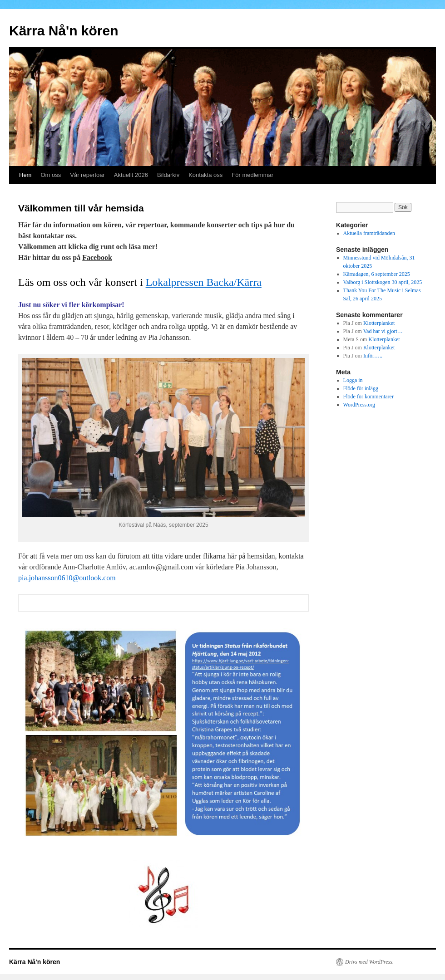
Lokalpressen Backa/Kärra (204, 282)
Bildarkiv (168, 175)
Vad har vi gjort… (383, 331)
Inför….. (373, 356)
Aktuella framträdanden (369, 233)
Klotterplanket (379, 323)
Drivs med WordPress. (369, 962)
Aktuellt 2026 (131, 175)
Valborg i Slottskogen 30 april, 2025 (383, 282)
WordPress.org (359, 405)
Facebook (97, 257)
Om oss (51, 175)
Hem (25, 175)
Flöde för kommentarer (368, 397)
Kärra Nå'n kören (64, 31)
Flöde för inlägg (361, 388)
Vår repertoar (87, 175)
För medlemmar (252, 175)
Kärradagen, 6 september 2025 (377, 274)
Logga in (353, 380)
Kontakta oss (205, 175)
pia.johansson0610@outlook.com (67, 578)
